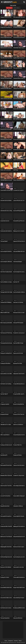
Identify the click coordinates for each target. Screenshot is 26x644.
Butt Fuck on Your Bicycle (6, 537)
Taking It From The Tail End (19, 88)
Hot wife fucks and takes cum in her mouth (7, 200)
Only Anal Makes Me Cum (19, 251)
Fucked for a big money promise (19, 475)
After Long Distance (5, 435)
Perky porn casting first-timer (7, 353)
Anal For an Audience (18, 425)
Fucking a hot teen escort (6, 445)
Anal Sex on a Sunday (18, 302)
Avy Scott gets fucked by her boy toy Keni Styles (7, 251)
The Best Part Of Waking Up (7, 302)
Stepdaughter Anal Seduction (7, 547)
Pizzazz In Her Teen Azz (19, 414)
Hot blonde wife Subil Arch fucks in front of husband (7, 231)
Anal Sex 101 (16, 282)
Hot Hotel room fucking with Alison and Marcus (7, 384)
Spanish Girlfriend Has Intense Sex (19, 241)
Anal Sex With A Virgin (18, 343)
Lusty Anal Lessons (5, 221)
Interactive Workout (18, 618)
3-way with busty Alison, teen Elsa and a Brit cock (19, 384)
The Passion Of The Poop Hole (7, 333)
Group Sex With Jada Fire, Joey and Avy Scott (19, 394)
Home (6, 641)
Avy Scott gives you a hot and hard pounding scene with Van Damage (19, 557)
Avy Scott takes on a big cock (7, 282)
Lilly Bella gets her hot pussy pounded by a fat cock (7, 180)
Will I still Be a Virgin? (18, 119)
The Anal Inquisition (5, 618)
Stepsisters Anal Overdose (19, 374)
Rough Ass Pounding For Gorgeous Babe (7, 27)
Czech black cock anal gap (7, 190)
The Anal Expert (4, 241)
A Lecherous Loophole (18, 190)
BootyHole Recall (4, 414)
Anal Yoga (16, 170)
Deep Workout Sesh (5, 506)
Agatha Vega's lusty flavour (19, 58)
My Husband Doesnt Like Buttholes (7, 465)
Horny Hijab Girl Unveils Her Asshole (19, 516)
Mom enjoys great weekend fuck (7, 323)
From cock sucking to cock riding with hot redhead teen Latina (19, 139)
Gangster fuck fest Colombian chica (7, 17)
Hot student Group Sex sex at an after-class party (7, 516)
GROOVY (7, 2)
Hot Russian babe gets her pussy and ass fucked (7, 88)
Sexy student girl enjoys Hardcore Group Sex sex (19, 598)
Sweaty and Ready (17, 455)
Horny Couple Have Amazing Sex (7, 38)
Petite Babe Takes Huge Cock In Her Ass (19, 48)
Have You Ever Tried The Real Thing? (7, 486)
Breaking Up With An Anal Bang (19, 608)
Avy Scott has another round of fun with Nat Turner (7, 160)
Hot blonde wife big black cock (19, 150)
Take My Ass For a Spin (6, 425)
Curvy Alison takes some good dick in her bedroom (7, 598)
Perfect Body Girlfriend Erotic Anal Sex (19, 38)
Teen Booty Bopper (18, 262)
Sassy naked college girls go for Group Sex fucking (19, 496)
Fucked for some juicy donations (19, 333)
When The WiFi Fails (5, 313)
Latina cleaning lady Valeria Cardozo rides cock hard (7, 99)
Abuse (20, 641)
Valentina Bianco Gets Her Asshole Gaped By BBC (19, 78)
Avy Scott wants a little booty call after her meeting (19, 292)
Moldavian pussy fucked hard (7, 139)
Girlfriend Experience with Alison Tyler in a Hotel (7, 557)
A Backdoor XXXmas (18, 506)
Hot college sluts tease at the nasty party (19, 486)
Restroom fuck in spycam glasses (19, 547)
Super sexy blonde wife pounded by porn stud (19, 160)
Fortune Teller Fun (17, 445)
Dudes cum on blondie (6, 170)
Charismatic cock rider (19, 567)
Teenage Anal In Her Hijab (6, 292)
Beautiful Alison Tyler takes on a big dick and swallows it (7, 475)
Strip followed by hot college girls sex (19, 537)
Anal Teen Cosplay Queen (6, 272)
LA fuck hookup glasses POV (19, 129)
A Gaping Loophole (5, 404)
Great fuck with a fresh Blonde (7, 526)
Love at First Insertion (5, 496)
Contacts (16, 641)
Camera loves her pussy (19, 465)
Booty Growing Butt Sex (19, 404)
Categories (11, 641)
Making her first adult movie (19, 526)
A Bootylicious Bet (18, 68)
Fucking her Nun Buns (5, 363)
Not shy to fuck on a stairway (19, 313)
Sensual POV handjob (18, 323)
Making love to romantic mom (19, 231)
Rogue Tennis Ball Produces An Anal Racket (19, 588)
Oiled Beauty (3, 109)
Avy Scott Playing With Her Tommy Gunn (19, 211)
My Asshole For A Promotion (7, 48)
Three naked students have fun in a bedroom (19, 577)
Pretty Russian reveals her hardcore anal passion (7, 150)
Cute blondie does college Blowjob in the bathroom (7, 211)
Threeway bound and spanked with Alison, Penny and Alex (7, 343)
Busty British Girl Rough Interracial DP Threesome (7, 129)
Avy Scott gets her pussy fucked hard (19, 272)
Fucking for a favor (5, 577)
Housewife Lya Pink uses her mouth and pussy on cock (19, 221)
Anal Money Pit (4, 455)
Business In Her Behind (6, 567)
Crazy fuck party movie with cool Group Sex (19, 435)
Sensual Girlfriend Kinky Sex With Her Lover (7, 78)
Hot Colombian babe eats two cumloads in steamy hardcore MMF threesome (19, 99)
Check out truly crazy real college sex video (7, 68)
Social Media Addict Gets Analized (7, 588)
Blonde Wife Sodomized (19, 109)
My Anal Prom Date (18, 363)
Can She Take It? (4, 394)
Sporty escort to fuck (18, 353)
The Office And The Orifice (6, 58)
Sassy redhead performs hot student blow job (19, 180)
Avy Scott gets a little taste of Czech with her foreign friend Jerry (7, 262)
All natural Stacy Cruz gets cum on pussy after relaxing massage (19, 27)
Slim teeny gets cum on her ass (19, 17)
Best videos (9, 8)
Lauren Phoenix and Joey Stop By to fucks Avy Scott (19, 200)
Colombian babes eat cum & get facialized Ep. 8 (7, 119)
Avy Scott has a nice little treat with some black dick (7, 374)
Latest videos (16, 8)
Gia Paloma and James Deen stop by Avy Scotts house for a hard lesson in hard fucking (7, 608)
